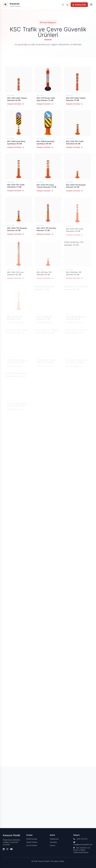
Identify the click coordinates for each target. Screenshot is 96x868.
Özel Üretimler (32, 845)
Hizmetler (53, 842)
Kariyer (53, 845)
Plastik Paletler (32, 842)
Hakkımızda (54, 839)
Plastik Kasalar (32, 839)
